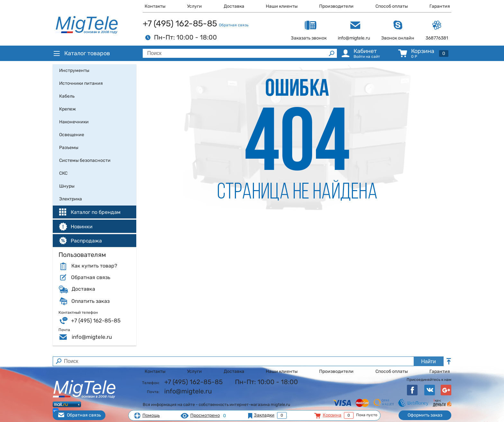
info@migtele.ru (92, 337)
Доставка (234, 6)
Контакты (155, 6)
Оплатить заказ (90, 301)
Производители (336, 6)
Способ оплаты (392, 6)
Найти (428, 361)
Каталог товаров (81, 53)
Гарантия (440, 6)
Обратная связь (234, 25)
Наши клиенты (282, 6)
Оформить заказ (425, 415)
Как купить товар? (94, 266)
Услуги (194, 6)
